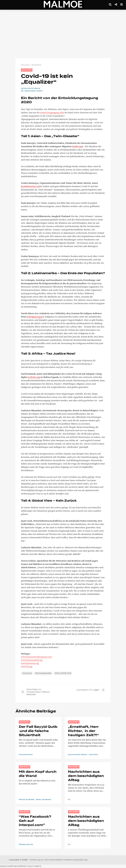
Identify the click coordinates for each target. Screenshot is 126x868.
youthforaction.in (30, 187)
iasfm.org (77, 147)
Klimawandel (43, 673)
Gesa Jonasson (46, 800)
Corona (27, 673)
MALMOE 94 (63, 673)
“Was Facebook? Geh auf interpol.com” (35, 821)
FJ (69, 800)
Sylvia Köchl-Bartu (32, 88)
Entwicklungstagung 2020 (52, 113)
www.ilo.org (27, 667)
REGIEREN (27, 70)
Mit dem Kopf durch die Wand (38, 774)
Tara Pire (95, 755)
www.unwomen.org (30, 663)
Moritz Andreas (27, 800)
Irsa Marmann (26, 755)
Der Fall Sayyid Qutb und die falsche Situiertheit (38, 731)
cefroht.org (34, 377)
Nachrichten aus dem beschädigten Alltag (86, 776)
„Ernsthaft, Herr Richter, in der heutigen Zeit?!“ (83, 731)
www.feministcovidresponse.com (36, 657)
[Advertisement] (63, 35)
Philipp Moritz (27, 845)
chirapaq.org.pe (35, 317)
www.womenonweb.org (32, 660)
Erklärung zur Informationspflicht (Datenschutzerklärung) (59, 860)
